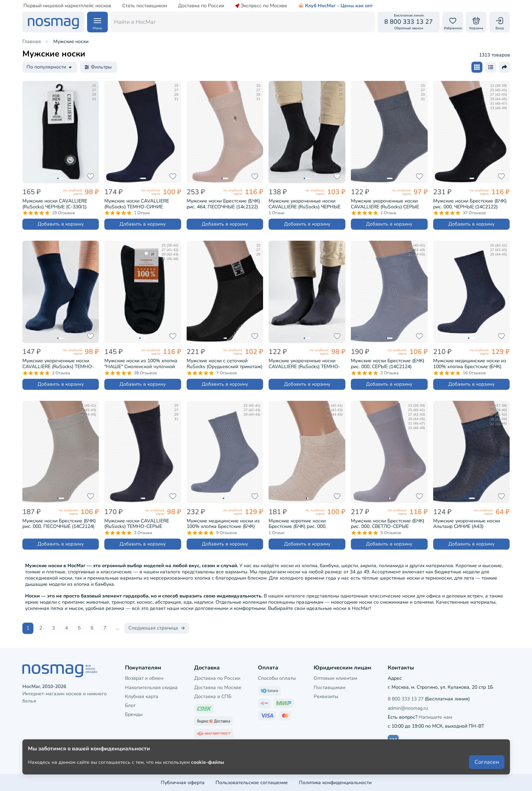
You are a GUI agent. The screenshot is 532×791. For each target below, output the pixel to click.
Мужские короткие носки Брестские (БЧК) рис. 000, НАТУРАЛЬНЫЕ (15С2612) (299, 524)
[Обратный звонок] (409, 22)
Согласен (487, 768)
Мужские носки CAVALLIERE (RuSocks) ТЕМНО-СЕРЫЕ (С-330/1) (137, 524)
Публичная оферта (183, 782)
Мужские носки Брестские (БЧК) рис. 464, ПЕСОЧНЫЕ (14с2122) (223, 204)
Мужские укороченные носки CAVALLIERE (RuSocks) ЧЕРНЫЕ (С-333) (305, 204)
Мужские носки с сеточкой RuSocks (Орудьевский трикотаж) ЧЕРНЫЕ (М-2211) (225, 364)
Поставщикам (330, 687)
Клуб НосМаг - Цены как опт (336, 6)
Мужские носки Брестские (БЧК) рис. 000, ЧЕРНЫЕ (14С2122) (470, 204)
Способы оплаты (277, 678)
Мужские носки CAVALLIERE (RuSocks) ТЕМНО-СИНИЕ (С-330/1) (137, 204)
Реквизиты (326, 696)
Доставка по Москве (218, 687)
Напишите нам (435, 717)
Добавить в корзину (61, 224)
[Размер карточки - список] (491, 67)
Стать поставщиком (145, 6)
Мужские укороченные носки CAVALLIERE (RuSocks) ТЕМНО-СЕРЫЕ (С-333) (304, 364)
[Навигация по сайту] (97, 22)
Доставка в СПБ (213, 696)
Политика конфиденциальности (335, 782)
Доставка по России (201, 6)
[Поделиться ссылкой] (504, 67)
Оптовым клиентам (335, 678)
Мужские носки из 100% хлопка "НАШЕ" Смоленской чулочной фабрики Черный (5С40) (141, 364)
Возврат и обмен (144, 678)
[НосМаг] (53, 22)
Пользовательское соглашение (252, 782)
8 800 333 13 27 (406, 699)
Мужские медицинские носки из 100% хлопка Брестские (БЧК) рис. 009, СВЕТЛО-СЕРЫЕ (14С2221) (223, 524)
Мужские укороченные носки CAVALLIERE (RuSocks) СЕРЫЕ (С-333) (385, 204)
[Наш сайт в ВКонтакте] (393, 740)
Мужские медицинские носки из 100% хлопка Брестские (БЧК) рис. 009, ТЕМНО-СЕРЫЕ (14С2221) (470, 364)
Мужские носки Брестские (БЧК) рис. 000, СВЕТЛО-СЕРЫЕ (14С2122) (388, 524)
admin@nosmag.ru (408, 708)
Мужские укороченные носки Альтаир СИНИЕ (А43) (467, 524)
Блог (130, 705)
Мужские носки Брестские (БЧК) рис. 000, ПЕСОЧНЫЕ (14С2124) (59, 524)
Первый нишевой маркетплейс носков (67, 6)
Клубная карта (142, 696)
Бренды (134, 714)
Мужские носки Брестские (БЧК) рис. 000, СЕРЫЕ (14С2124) (388, 364)
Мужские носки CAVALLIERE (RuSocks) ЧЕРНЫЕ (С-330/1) (55, 204)
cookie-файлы (208, 767)
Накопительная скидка (151, 687)
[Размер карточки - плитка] (477, 67)
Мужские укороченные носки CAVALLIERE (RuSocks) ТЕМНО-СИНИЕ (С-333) (58, 364)
